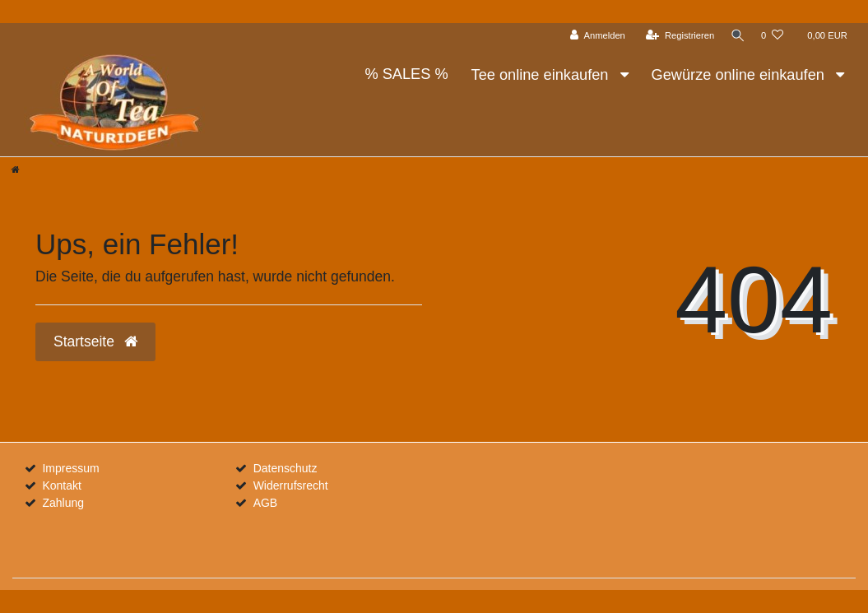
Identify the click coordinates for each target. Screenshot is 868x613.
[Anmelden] (594, 36)
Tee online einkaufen (542, 75)
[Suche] (736, 36)
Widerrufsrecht (291, 485)
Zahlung (63, 503)
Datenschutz (285, 468)
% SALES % (406, 74)
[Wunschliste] (772, 36)
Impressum (70, 468)
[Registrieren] (676, 36)
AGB (266, 503)
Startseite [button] (95, 341)
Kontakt (61, 485)
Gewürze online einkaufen (740, 75)
